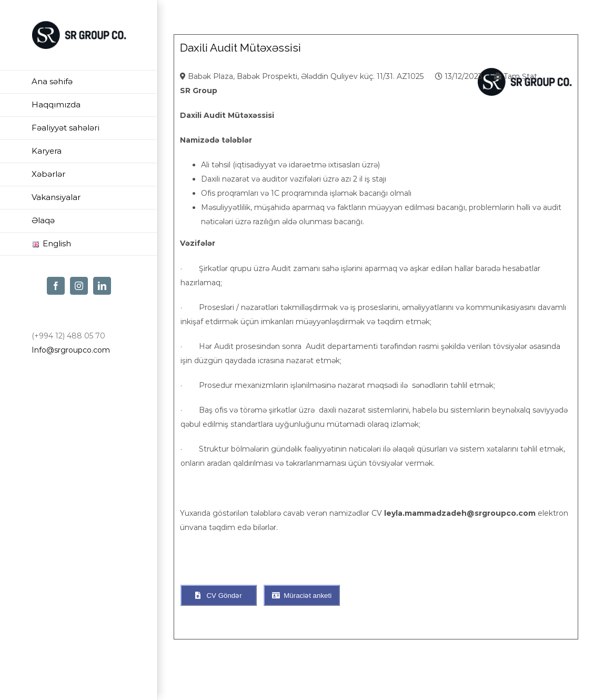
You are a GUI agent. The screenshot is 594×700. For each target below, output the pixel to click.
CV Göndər (218, 596)
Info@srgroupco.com (71, 350)
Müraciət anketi (302, 596)
